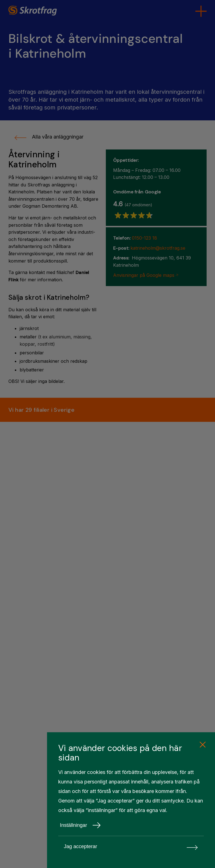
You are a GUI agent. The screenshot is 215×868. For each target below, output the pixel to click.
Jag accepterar (131, 847)
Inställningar (80, 825)
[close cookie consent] (202, 745)
